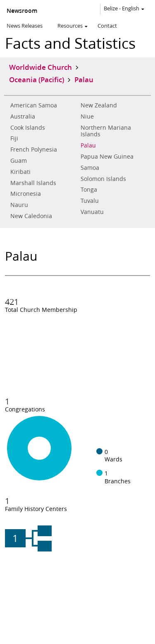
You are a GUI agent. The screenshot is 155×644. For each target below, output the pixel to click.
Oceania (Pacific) (37, 79)
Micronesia (26, 194)
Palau (88, 145)
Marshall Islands (33, 183)
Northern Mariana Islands (106, 131)
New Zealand (99, 105)
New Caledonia (31, 216)
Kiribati (20, 172)
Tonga (89, 190)
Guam (19, 161)
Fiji (14, 138)
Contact (107, 26)
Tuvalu (90, 201)
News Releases (25, 26)
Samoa (90, 168)
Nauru (19, 205)
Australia (23, 116)
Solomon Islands (103, 179)
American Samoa (34, 105)
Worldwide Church (41, 67)
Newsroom (22, 11)
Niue (87, 116)
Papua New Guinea (107, 157)
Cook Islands (28, 128)
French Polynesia (34, 150)
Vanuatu (92, 212)
